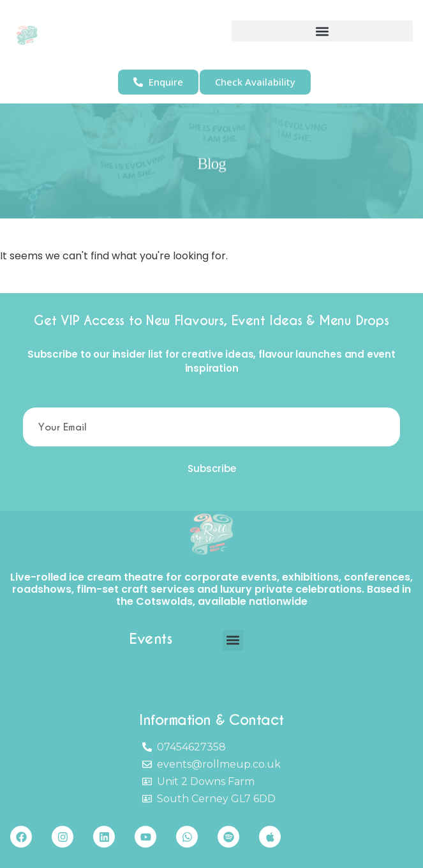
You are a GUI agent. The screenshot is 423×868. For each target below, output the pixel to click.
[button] (322, 31)
